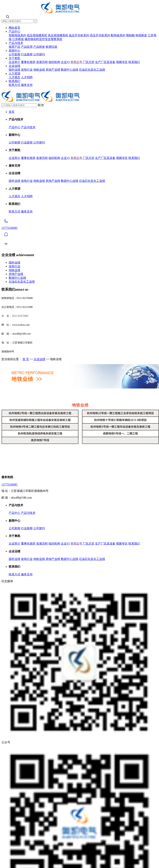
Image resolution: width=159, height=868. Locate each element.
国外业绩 (14, 70)
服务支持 (27, 85)
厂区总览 (89, 62)
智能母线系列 (17, 35)
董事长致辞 (28, 62)
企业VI (65, 62)
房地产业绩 (53, 70)
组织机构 (54, 62)
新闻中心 (14, 51)
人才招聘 (27, 77)
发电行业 (27, 70)
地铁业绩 (39, 70)
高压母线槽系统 (58, 35)
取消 (41, 105)
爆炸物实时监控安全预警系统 (43, 39)
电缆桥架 (141, 35)
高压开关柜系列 (100, 35)
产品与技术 (16, 43)
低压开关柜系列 (79, 35)
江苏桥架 (18, 39)
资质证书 (76, 62)
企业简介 (14, 62)
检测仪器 (51, 47)
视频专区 (122, 62)
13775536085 (9, 484)
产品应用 (27, 47)
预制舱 (130, 35)
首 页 (26, 359)
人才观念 (14, 77)
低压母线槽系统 (37, 35)
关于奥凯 (14, 58)
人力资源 (14, 73)
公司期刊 (39, 54)
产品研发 (39, 47)
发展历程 (42, 62)
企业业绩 (14, 66)
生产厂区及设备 (105, 62)
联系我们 (134, 62)
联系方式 (14, 85)
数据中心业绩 (70, 70)
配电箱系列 (118, 35)
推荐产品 (14, 47)
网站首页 (14, 28)
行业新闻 (27, 54)
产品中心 (14, 32)
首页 (12, 112)
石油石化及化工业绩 (92, 70)
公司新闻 (14, 54)
